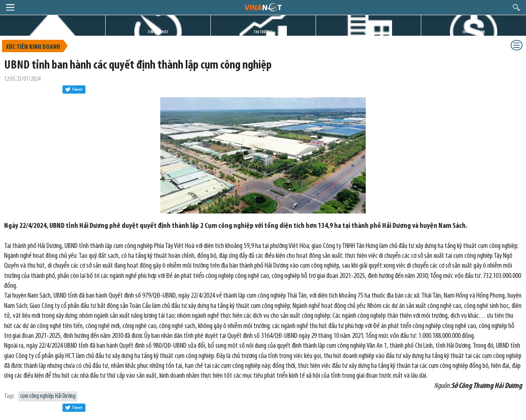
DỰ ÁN (369, 32)
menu (10, 7)
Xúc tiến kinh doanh (33, 47)
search (516, 7)
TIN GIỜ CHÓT (158, 32)
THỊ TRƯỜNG (263, 32)
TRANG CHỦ (53, 32)
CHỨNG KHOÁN (474, 32)
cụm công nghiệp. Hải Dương (48, 396)
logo (263, 7)
